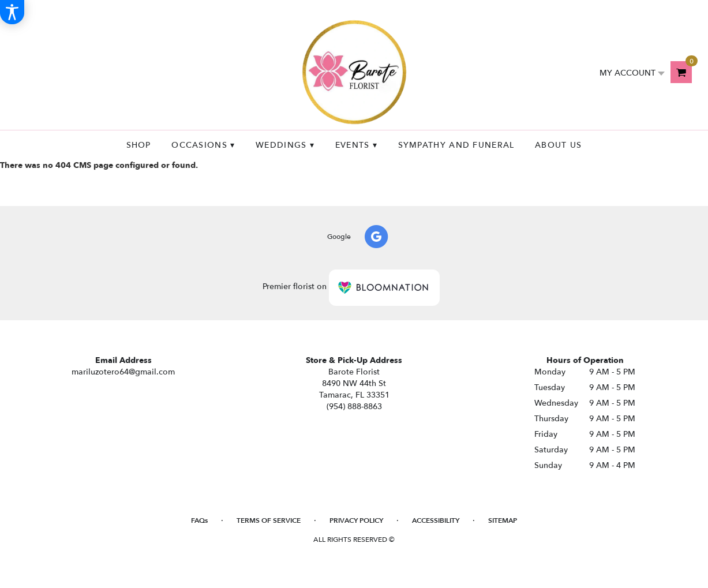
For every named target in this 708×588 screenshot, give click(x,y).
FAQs (199, 520)
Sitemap (503, 520)
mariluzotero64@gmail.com (123, 372)
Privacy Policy (356, 520)
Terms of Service (269, 520)
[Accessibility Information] (12, 12)
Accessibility (436, 520)
